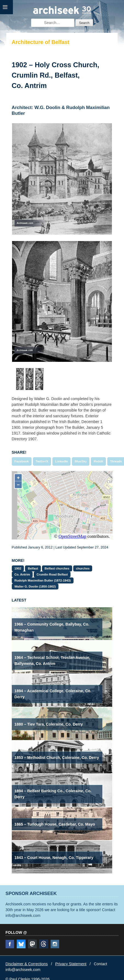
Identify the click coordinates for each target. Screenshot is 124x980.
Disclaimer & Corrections (27, 964)
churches (83, 568)
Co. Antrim (22, 574)
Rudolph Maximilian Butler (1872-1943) (43, 580)
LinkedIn (61, 461)
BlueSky (81, 461)
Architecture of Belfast (41, 42)
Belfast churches (57, 568)
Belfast (33, 568)
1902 (18, 568)
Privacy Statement (71, 964)
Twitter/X (42, 461)
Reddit (98, 461)
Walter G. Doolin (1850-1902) (35, 586)
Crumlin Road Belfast (52, 574)
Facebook (22, 461)
